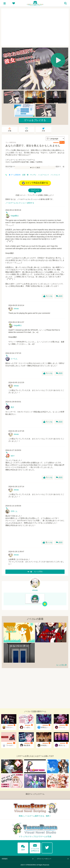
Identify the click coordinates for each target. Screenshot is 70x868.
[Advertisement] (35, 27)
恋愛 (24, 175)
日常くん (14, 511)
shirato (16, 309)
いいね (48, 296)
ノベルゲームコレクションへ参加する (20, 203)
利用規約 (5, 859)
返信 (59, 296)
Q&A (23, 847)
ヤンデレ (33, 175)
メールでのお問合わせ (35, 847)
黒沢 (12, 407)
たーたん (14, 359)
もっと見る (60, 665)
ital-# (13, 456)
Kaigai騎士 (15, 216)
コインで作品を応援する (35, 183)
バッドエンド (55, 175)
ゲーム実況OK (15, 175)
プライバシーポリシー (44, 859)
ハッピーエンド (43, 175)
